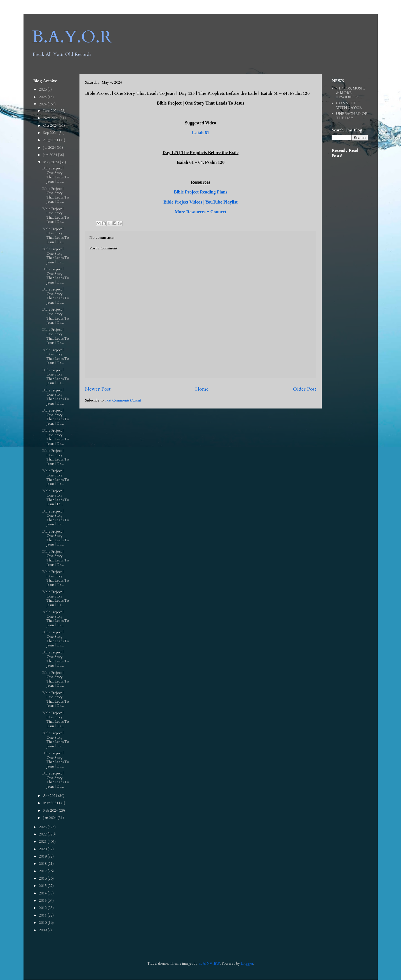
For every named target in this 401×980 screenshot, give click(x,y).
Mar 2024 (51, 803)
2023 (43, 827)
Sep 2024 (51, 133)
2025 (43, 97)
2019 (43, 856)
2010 (43, 923)
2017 (43, 871)
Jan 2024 (50, 818)
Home (202, 389)
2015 (43, 886)
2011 (43, 915)
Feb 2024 (51, 811)
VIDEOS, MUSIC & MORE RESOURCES (351, 93)
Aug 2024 (51, 140)
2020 (43, 849)
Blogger (247, 964)
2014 (43, 893)
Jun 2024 (51, 155)
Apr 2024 (51, 796)
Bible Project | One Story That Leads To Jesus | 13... (56, 498)
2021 (43, 842)
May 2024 (51, 162)
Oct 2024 (51, 126)
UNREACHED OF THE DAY (352, 116)
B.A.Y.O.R (72, 37)
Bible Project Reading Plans (201, 192)
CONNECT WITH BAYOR (349, 105)
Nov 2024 (51, 118)
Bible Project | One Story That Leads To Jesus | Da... (56, 175)
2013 (43, 901)
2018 (43, 864)
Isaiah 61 (201, 133)
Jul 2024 (50, 148)
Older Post (305, 389)
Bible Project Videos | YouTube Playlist (201, 202)
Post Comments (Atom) (123, 400)
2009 (43, 930)
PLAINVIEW (209, 964)
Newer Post (98, 389)
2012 (43, 908)
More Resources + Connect (200, 212)
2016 (43, 879)
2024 (43, 104)
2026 (43, 89)
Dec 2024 (51, 111)
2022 (43, 834)
